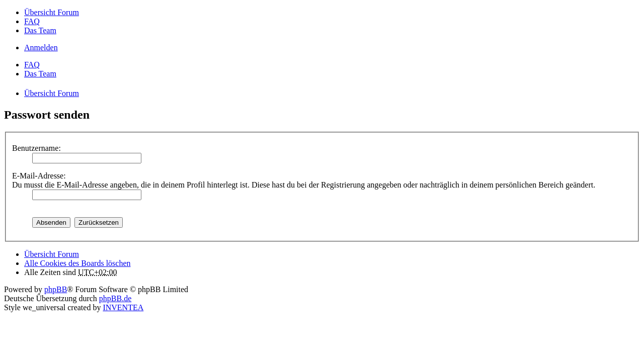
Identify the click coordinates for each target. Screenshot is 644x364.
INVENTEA (123, 307)
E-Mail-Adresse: (39, 176)
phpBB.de (115, 298)
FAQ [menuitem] (32, 21)
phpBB (56, 289)
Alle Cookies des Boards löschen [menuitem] (77, 263)
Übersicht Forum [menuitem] (52, 12)
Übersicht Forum (52, 254)
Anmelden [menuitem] (41, 48)
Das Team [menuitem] (40, 30)
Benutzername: (36, 148)
